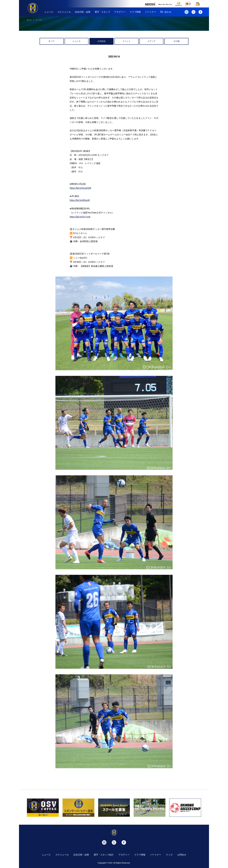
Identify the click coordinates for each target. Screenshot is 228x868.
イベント (127, 41)
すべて (52, 41)
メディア (151, 41)
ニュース (49, 12)
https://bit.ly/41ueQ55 (80, 188)
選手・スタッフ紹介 (104, 855)
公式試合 (101, 41)
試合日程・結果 (83, 12)
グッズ (169, 855)
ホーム (29, 20)
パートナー (151, 12)
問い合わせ (166, 12)
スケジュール (64, 12)
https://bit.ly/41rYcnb (80, 217)
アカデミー (120, 12)
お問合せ (182, 855)
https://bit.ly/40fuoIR (80, 200)
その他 (176, 41)
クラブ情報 (135, 12)
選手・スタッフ (102, 12)
